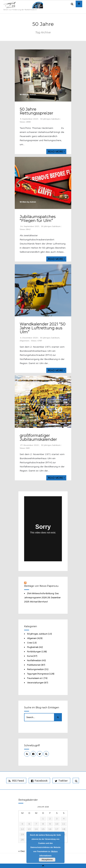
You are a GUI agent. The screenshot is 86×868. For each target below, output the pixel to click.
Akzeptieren (47, 860)
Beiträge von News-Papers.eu (41, 586)
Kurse (30, 656)
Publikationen (34, 665)
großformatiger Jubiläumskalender (38, 437)
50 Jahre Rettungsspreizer (36, 111)
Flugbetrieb (33, 647)
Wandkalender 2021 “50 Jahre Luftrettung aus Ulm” (43, 328)
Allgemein (24, 341)
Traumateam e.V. (35, 678)
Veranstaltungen (35, 683)
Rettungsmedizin (36, 669)
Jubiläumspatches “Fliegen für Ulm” (38, 219)
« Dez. (22, 851)
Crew (30, 643)
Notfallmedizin (34, 661)
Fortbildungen (34, 652)
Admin (33, 95)
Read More (56, 152)
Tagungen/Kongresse (38, 674)
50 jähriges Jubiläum (50, 119)
